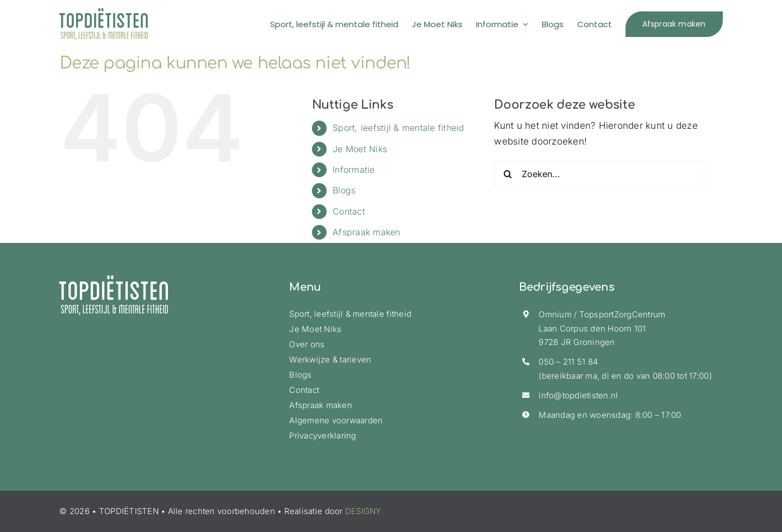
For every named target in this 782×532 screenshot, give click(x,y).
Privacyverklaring (323, 436)
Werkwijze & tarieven (330, 359)
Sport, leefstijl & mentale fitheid (399, 128)
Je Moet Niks (360, 149)
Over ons (307, 344)
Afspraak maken (367, 232)
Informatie (354, 170)
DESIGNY (363, 511)
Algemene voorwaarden (336, 420)
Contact (349, 211)
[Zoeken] (508, 174)
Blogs (344, 190)
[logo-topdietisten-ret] (104, 12)
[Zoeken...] (599, 174)
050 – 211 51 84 (568, 362)
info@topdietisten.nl (578, 395)
